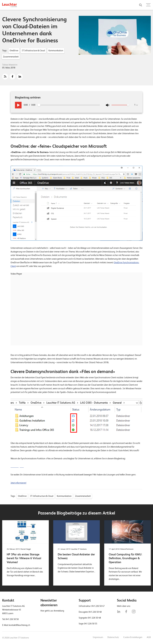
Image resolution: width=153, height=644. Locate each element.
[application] (73, 310)
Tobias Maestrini (10, 65)
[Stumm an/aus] (107, 105)
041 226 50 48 (95, 612)
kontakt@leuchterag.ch (19, 625)
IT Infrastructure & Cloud (33, 51)
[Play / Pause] (18, 105)
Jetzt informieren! (18, 483)
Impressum (98, 637)
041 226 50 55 (91, 624)
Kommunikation (56, 51)
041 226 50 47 (98, 606)
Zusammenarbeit (11, 57)
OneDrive (14, 51)
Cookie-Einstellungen (133, 637)
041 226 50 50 (12, 619)
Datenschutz (113, 637)
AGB (149, 637)
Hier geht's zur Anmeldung (52, 611)
